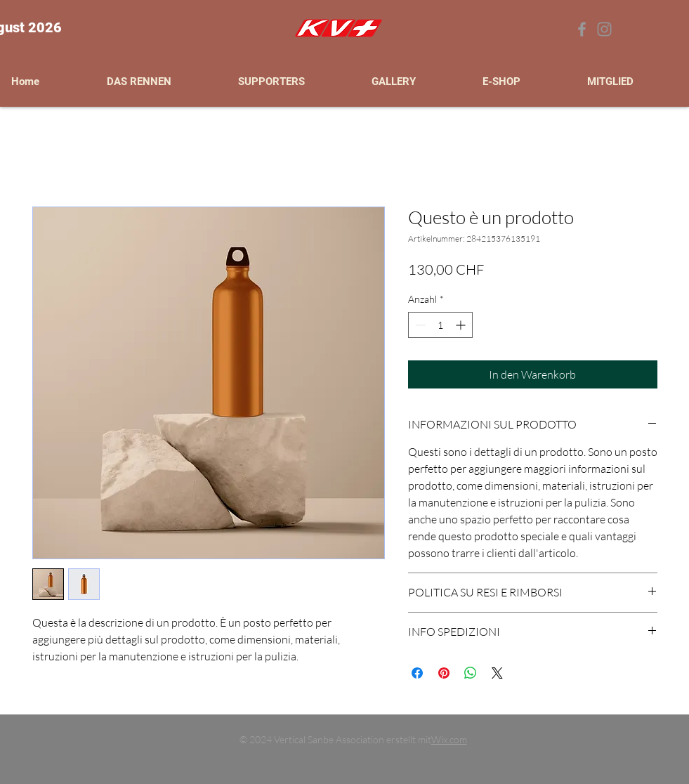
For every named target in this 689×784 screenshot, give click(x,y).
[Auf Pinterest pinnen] (444, 673)
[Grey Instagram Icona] (604, 29)
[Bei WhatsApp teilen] (471, 673)
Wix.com (449, 739)
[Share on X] (497, 673)
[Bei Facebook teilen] (417, 673)
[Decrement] (419, 325)
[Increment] (462, 325)
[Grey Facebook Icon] (582, 29)
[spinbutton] (440, 325)
